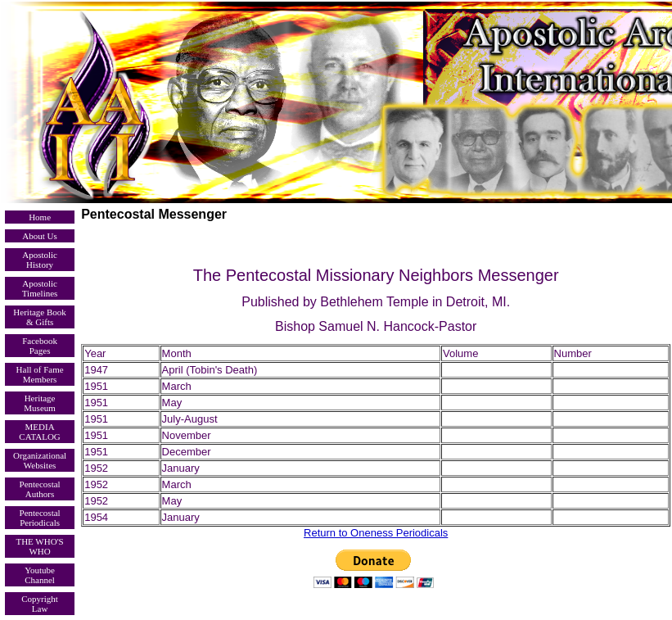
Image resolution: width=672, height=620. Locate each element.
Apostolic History (40, 260)
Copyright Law (40, 604)
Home (40, 217)
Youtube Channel (40, 575)
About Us (39, 236)
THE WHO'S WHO (39, 546)
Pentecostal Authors (40, 489)
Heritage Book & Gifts (39, 317)
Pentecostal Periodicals (40, 518)
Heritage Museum (40, 403)
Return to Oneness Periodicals (376, 533)
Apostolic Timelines (40, 288)
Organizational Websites (40, 460)
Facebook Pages (40, 346)
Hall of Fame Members (40, 374)
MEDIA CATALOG (39, 432)
